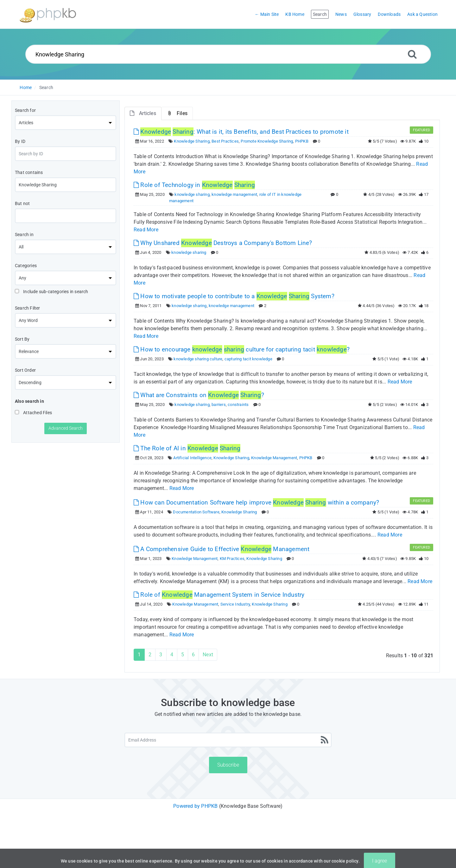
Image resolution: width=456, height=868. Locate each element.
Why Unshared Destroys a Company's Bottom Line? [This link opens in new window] (223, 243)
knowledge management (234, 194)
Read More (146, 230)
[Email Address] (228, 740)
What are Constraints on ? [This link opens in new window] (199, 395)
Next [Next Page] (208, 655)
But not (22, 203)
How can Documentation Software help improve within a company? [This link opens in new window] (256, 502)
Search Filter (28, 308)
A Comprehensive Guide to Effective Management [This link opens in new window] (222, 549)
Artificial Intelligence (192, 458)
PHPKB (302, 141)
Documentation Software (196, 512)
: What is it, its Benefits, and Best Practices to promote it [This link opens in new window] (241, 132)
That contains (29, 172)
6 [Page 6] (193, 655)
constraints (238, 405)
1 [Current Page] (139, 655)
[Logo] (48, 14)
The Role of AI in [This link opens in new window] (187, 448)
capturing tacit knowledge (248, 359)
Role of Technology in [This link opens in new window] (194, 185)
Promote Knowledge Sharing (267, 141)
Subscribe (228, 765)
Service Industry (235, 604)
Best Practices (225, 141)
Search (46, 87)
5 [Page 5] (183, 655)
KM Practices (232, 559)
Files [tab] (177, 113)
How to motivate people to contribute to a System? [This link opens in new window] (234, 296)
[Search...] (228, 54)
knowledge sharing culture (198, 359)
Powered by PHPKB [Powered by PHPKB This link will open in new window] (195, 806)
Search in (24, 235)
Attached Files (33, 413)
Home (26, 87)
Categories (26, 266)
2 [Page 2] (150, 655)
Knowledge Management (274, 458)
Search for (25, 110)
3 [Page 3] (161, 655)
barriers (219, 405)
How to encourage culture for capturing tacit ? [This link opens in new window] (242, 349)
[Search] (412, 54)
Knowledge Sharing (192, 141)
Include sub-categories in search (52, 292)
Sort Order (25, 370)
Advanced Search (66, 428)
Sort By (22, 339)
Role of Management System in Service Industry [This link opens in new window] (219, 595)
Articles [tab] (143, 113)
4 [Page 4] (172, 655)
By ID (20, 141)
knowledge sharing (192, 194)
